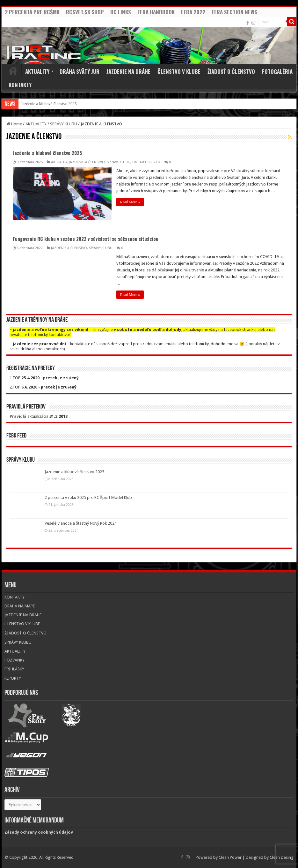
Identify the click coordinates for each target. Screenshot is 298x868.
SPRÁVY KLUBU (64, 124)
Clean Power (230, 857)
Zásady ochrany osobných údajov (39, 832)
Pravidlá (18, 416)
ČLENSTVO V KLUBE (179, 71)
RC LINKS (121, 12)
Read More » (130, 202)
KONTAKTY (20, 85)
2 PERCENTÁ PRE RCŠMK (32, 12)
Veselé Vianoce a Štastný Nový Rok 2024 (81, 523)
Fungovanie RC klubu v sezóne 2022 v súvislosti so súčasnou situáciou (86, 239)
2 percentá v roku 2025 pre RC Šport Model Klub (88, 497)
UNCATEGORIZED (146, 162)
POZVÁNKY (15, 660)
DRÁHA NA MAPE (20, 606)
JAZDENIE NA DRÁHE (128, 71)
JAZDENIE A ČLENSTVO (87, 162)
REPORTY (13, 678)
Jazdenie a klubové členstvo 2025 (49, 104)
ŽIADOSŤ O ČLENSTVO (231, 71)
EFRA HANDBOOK (156, 12)
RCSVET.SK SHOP (85, 12)
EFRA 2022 (193, 12)
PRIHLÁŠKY (14, 669)
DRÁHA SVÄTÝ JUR (80, 71)
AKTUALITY (37, 71)
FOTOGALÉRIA (277, 71)
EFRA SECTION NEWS (234, 12)
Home (13, 71)
